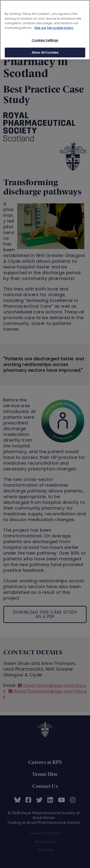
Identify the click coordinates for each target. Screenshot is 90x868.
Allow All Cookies (45, 53)
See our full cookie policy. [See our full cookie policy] (54, 28)
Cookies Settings (45, 40)
